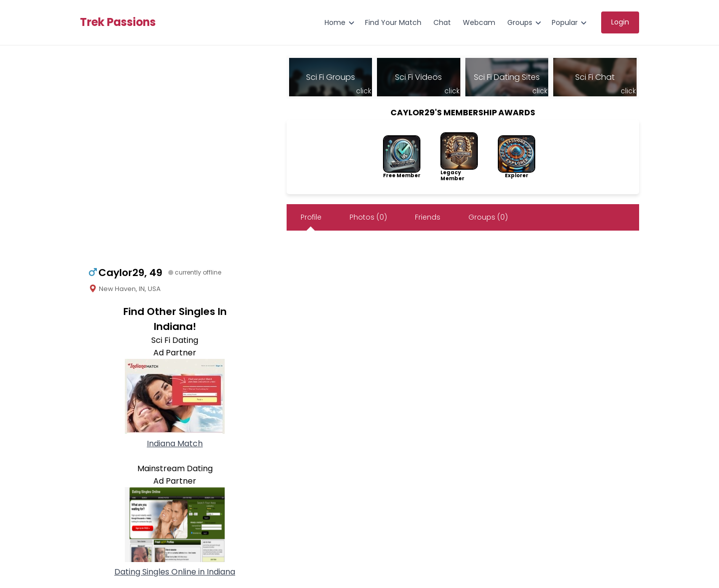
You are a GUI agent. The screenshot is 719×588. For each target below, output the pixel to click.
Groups (520, 22)
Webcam (479, 22)
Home (335, 22)
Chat (442, 22)
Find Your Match (393, 22)
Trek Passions (118, 22)
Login (620, 22)
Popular (565, 22)
